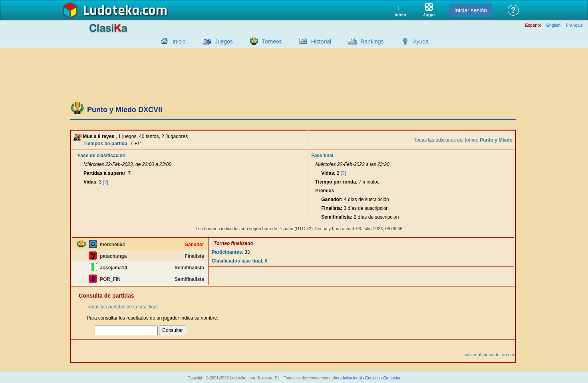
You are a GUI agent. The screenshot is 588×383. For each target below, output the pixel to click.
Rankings (372, 41)
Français (574, 25)
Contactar (392, 378)
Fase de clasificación (101, 156)
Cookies (372, 378)
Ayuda (421, 41)
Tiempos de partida (105, 144)
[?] (106, 182)
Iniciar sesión (471, 10)
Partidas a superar (104, 173)
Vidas (90, 182)
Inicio (179, 41)
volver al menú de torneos (490, 355)
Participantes (227, 252)
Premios (325, 191)
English (553, 25)
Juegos (224, 41)
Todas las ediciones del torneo (463, 140)
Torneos (272, 41)
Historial (321, 41)
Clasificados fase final (237, 261)
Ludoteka (111, 11)
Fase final (322, 156)
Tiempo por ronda (336, 182)
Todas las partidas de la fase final (122, 307)
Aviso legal (352, 378)
